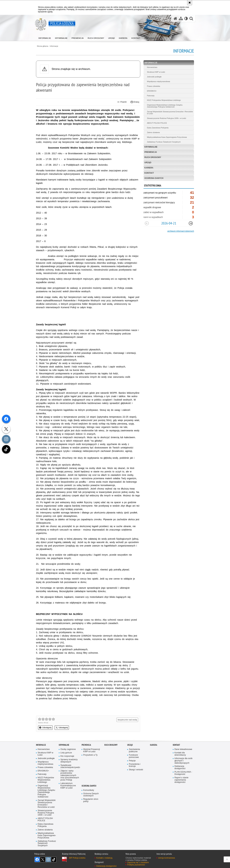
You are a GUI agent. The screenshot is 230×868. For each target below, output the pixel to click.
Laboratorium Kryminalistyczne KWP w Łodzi (68, 786)
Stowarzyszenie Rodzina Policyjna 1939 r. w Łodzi (166, 118)
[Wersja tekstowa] (186, 18)
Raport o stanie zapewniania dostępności (181, 780)
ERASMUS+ (152, 91)
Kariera (149, 168)
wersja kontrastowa (167, 858)
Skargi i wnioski (136, 770)
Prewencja (151, 152)
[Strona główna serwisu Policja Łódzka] (175, 18)
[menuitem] (45, 38)
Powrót (122, 102)
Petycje (132, 761)
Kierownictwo (152, 67)
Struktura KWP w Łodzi (156, 72)
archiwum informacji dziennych (181, 231)
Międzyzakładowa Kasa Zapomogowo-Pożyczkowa (167, 137)
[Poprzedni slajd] (147, 223)
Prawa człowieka (153, 86)
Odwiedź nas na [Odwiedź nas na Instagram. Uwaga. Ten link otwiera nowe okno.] (48, 860)
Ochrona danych (154, 178)
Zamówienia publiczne (134, 750)
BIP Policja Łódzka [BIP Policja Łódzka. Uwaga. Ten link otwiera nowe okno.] (77, 858)
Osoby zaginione (68, 749)
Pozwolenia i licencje (135, 765)
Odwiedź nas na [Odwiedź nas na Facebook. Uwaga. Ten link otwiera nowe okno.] (37, 860)
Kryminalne (151, 147)
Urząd (148, 163)
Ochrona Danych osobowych (91, 795)
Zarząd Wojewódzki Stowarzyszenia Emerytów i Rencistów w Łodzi (170, 113)
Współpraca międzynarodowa (158, 81)
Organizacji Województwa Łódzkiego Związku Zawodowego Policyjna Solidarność (165, 106)
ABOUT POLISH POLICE (157, 123)
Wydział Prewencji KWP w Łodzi (92, 750)
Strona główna (42, 46)
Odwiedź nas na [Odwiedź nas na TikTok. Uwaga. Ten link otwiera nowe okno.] (54, 860)
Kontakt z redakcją (104, 858)
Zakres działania (153, 132)
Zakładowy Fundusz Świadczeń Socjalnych (164, 142)
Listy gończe (66, 753)
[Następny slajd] (191, 223)
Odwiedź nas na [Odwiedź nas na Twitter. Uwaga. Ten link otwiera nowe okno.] (43, 860)
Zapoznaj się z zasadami (138, 862)
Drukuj (135, 102)
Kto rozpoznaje (67, 756)
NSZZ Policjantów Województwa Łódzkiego (164, 100)
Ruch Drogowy (153, 157)
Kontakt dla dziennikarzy (180, 754)
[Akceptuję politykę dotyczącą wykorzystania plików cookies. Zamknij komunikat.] (190, 3)
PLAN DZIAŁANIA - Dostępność (183, 773)
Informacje (54, 46)
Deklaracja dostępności (180, 767)
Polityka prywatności (136, 865)
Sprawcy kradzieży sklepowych (69, 761)
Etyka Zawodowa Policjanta (158, 128)
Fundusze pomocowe (134, 756)
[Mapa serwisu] (181, 18)
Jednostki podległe (154, 77)
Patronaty (151, 96)
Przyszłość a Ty (90, 755)
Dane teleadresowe (183, 749)
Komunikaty (89, 790)
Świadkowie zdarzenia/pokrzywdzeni (70, 766)
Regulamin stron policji (91, 800)
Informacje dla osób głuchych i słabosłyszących (183, 761)
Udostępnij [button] (45, 728)
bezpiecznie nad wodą (127, 720)
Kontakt (149, 173)
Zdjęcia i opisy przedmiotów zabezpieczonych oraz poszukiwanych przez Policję (70, 775)
